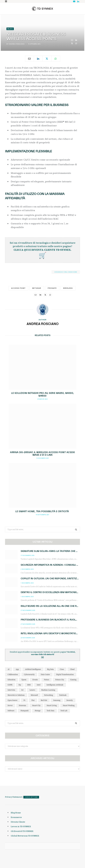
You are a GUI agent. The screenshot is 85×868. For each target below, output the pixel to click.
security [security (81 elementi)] (70, 700)
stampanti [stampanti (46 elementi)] (25, 711)
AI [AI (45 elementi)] (9, 669)
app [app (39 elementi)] (17, 669)
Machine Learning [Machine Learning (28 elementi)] (48, 690)
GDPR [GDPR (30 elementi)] (10, 685)
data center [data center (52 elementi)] (45, 674)
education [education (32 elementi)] (11, 680)
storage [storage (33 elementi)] (38, 711)
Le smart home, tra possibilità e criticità (42, 511)
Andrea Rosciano (17, 44)
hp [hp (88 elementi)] (20, 685)
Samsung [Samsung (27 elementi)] (57, 700)
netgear (37, 288)
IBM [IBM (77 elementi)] (29, 685)
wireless (68, 288)
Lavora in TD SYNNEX (21, 826)
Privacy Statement (13, 797)
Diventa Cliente (18, 822)
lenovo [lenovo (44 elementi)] (32, 690)
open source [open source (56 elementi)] (12, 700)
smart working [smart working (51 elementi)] (69, 705)
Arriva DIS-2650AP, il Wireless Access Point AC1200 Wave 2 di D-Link (42, 454)
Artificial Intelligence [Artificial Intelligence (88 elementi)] (33, 669)
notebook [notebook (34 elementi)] (63, 695)
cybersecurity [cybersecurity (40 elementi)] (29, 674)
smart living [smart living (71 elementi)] (52, 705)
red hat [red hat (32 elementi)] (44, 700)
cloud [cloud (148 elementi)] (72, 669)
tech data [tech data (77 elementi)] (50, 711)
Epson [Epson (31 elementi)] (24, 680)
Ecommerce (16, 817)
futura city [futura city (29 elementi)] (60, 680)
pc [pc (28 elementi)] (24, 700)
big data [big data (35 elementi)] (50, 669)
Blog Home (16, 813)
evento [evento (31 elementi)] (35, 680)
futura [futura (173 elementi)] (47, 680)
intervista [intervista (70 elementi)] (11, 690)
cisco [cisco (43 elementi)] (62, 669)
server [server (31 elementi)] (10, 705)
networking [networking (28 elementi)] (49, 695)
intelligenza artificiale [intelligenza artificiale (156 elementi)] (55, 685)
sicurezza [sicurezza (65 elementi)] (22, 705)
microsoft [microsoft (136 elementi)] (34, 695)
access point (18, 288)
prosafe (52, 288)
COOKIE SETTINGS (31, 797)
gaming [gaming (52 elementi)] (73, 680)
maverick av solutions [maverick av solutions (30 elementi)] (16, 695)
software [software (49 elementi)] (11, 711)
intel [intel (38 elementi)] (39, 685)
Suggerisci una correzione (66, 272)
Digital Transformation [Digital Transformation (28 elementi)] (65, 674)
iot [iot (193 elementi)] (22, 690)
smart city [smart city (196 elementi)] (36, 705)
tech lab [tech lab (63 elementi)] (64, 711)
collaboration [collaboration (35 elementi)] (13, 674)
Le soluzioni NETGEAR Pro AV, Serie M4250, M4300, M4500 (42, 394)
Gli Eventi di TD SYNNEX (22, 831)
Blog (10, 29)
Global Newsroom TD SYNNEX (25, 836)
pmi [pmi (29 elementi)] (33, 700)
